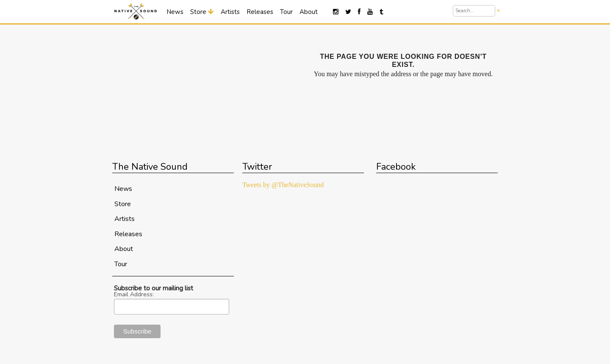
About (309, 12)
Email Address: (134, 295)
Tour (286, 12)
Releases (260, 12)
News (175, 12)
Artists (230, 12)
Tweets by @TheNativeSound (283, 185)
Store (202, 12)
